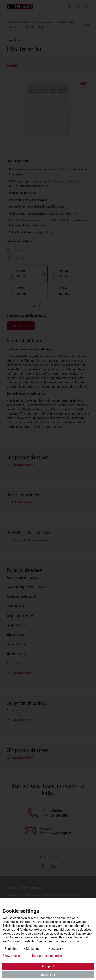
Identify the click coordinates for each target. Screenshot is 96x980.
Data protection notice (47, 956)
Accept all (48, 966)
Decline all (48, 975)
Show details (11, 956)
